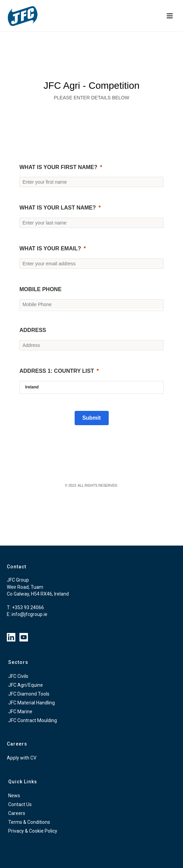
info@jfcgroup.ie (29, 614)
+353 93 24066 (28, 607)
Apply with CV (22, 758)
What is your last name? (58, 208)
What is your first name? (58, 167)
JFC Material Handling (32, 703)
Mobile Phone (41, 289)
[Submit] (92, 418)
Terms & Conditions (29, 822)
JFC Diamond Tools (29, 694)
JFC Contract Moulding (33, 720)
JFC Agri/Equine (26, 685)
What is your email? (50, 248)
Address (33, 330)
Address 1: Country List (57, 371)
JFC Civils (18, 676)
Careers (17, 813)
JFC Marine (20, 712)
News (14, 796)
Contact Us (20, 804)
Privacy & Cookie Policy (33, 831)
